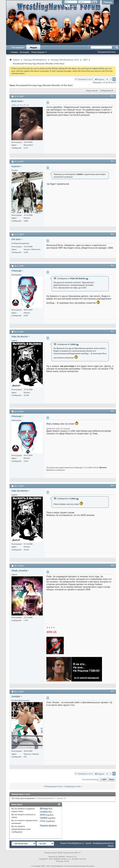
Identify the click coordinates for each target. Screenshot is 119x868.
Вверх (112, 779)
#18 (112, 565)
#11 (112, 96)
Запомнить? (72, 6)
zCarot (67, 861)
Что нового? (18, 48)
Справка (14, 52)
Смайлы (44, 812)
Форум (33, 48)
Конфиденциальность (103, 843)
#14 (112, 266)
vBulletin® (62, 857)
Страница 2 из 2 (85, 79)
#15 (112, 331)
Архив (89, 843)
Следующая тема (72, 786)
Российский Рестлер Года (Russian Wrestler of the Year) (44, 85)
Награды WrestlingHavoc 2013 (65, 60)
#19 (112, 691)
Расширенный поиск (106, 52)
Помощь (108, 2)
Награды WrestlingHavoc (35, 60)
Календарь (24, 52)
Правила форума (48, 826)
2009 (85, 60)
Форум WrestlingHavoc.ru (72, 843)
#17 (112, 486)
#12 (112, 161)
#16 (112, 411)
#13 (112, 234)
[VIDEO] (44, 818)
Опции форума (38, 52)
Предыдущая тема (53, 786)
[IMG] (43, 815)
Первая (99, 79)
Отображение (106, 91)
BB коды (44, 809)
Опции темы (91, 91)
